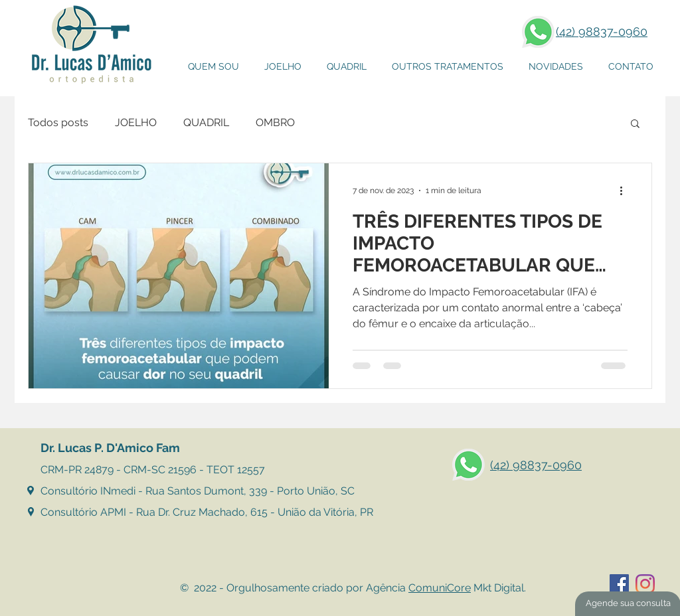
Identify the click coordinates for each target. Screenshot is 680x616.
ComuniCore (440, 588)
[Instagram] (645, 584)
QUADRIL (206, 122)
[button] (448, 67)
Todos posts (58, 122)
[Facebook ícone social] (619, 584)
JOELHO (136, 122)
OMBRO (275, 122)
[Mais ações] (626, 191)
